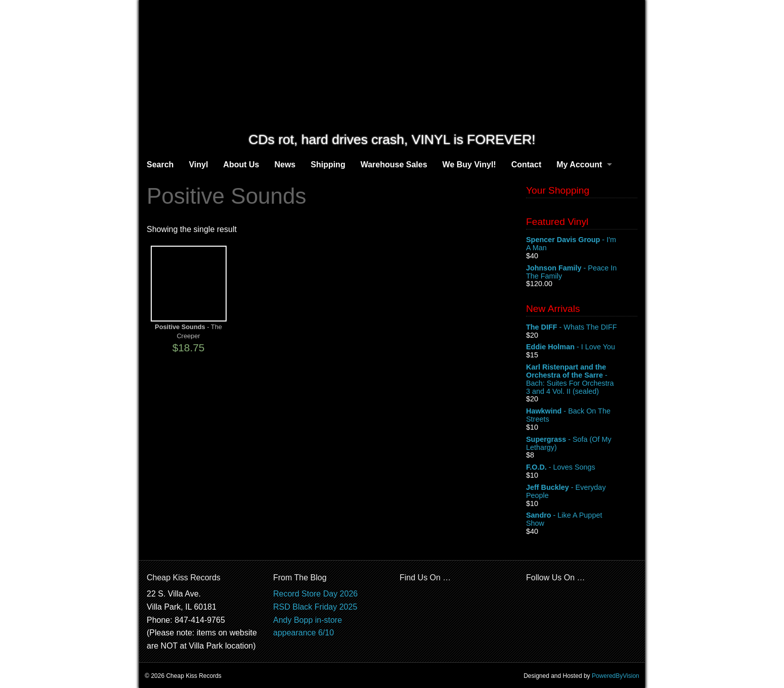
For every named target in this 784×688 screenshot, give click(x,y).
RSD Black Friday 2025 (315, 607)
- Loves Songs (582, 468)
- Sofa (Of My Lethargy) (582, 444)
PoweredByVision (616, 676)
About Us (241, 165)
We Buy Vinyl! (469, 165)
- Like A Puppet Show (582, 520)
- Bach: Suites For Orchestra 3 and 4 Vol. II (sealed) (582, 379)
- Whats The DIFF (582, 328)
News (285, 165)
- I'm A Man (582, 244)
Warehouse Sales (394, 165)
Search (160, 165)
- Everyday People (582, 492)
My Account (579, 165)
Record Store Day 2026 (315, 594)
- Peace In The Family (582, 272)
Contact (527, 165)
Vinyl (198, 165)
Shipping (328, 165)
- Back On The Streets (582, 416)
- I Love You (582, 347)
